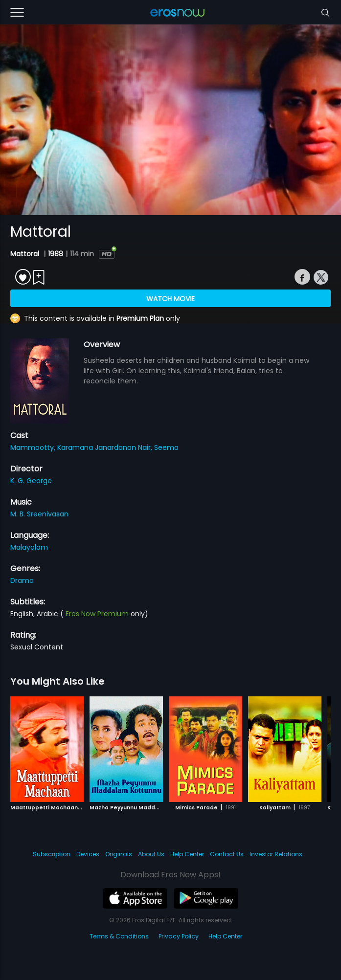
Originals (119, 854)
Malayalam (29, 547)
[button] (312, 747)
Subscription (52, 854)
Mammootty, (34, 447)
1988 (56, 254)
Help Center (187, 854)
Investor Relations (276, 854)
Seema (166, 447)
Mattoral (26, 254)
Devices (88, 854)
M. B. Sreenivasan (39, 514)
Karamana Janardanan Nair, (106, 447)
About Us (151, 854)
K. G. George (31, 481)
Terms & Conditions (119, 936)
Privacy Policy (179, 936)
